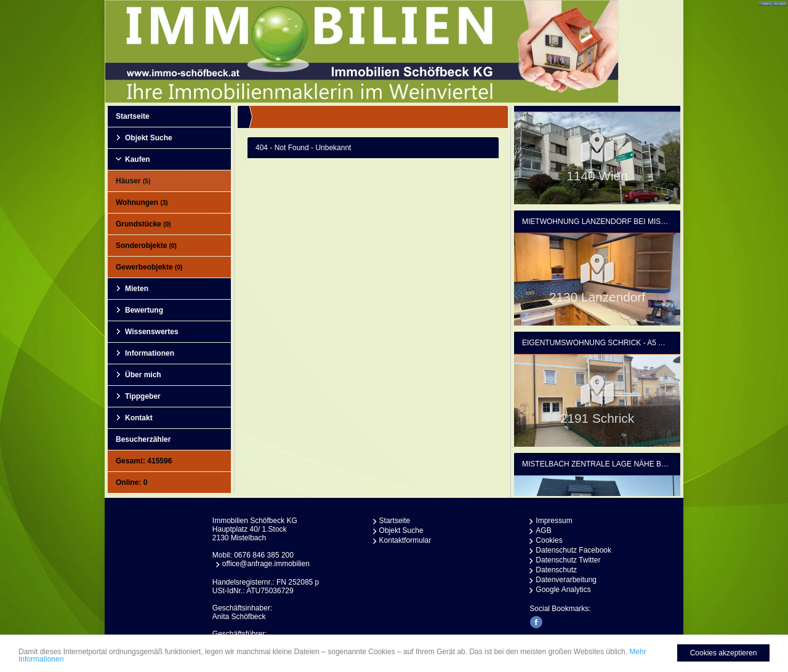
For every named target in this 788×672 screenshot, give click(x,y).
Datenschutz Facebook (573, 550)
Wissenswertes (152, 332)
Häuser (133, 181)
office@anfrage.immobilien (266, 564)
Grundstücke (143, 224)
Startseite (133, 116)
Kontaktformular (405, 540)
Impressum (554, 521)
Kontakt (139, 418)
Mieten (137, 289)
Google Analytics (563, 590)
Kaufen (138, 159)
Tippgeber (143, 396)
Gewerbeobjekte (149, 267)
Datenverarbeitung (566, 580)
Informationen (150, 353)
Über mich (143, 375)
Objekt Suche (149, 138)
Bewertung (144, 310)
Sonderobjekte (146, 246)
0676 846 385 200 (264, 555)
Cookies (549, 540)
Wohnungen (142, 202)
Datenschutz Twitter (568, 560)
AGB (543, 530)
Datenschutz (556, 570)
